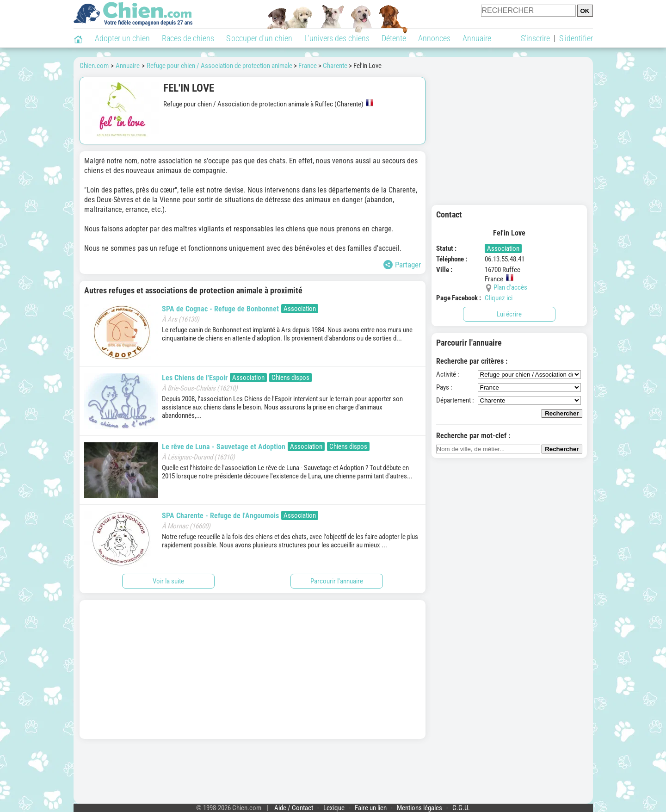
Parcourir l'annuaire (337, 581)
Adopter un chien (122, 38)
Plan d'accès (510, 287)
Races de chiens (188, 38)
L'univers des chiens (337, 38)
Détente (394, 38)
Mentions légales (419, 808)
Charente (335, 66)
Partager (402, 265)
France (308, 66)
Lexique (334, 808)
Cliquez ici (499, 298)
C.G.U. (461, 808)
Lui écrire (509, 314)
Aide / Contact (294, 808)
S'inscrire (535, 38)
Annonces (434, 38)
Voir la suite (168, 581)
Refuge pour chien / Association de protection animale (219, 66)
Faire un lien (371, 808)
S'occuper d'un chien (259, 38)
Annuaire (477, 38)
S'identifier (576, 38)
